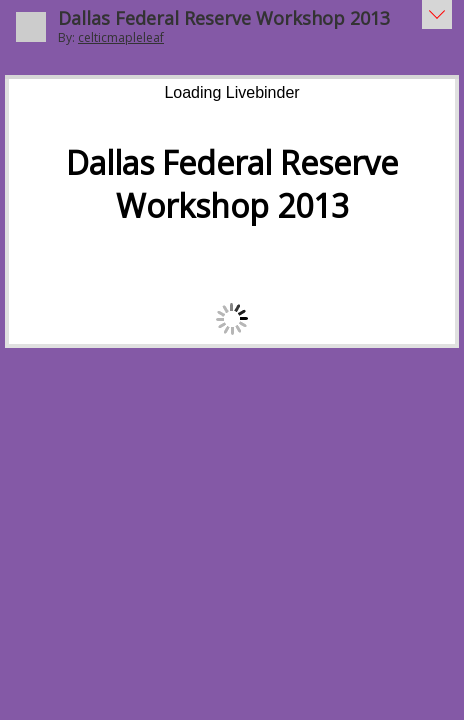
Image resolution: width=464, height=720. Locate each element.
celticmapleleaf (121, 37)
